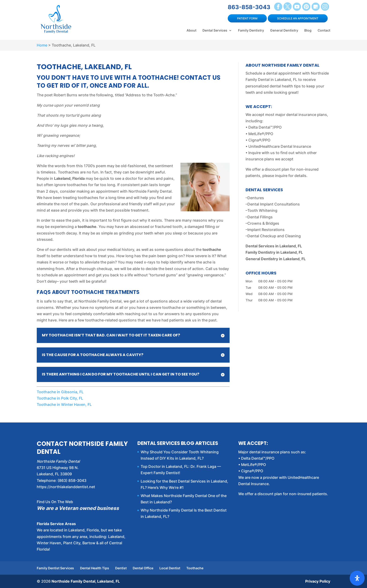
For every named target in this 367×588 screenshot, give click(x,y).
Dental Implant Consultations (274, 204)
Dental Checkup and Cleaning (274, 236)
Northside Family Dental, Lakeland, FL (86, 581)
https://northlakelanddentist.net (66, 487)
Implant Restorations (266, 230)
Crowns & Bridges (263, 223)
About (191, 31)
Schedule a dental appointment (273, 73)
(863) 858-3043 (72, 480)
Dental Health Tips (95, 568)
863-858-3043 (249, 7)
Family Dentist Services (55, 568)
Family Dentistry (251, 31)
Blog (308, 31)
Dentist (121, 568)
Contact (324, 31)
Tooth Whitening (262, 210)
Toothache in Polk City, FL (60, 398)
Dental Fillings (260, 217)
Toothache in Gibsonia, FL (60, 392)
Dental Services (215, 31)
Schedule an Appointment (298, 18)
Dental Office (143, 568)
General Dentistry (284, 31)
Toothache (195, 568)
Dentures (256, 198)
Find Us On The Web (55, 502)
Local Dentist (170, 568)
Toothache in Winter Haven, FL (64, 404)
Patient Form (247, 18)
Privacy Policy (318, 581)
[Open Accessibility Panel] (357, 578)
